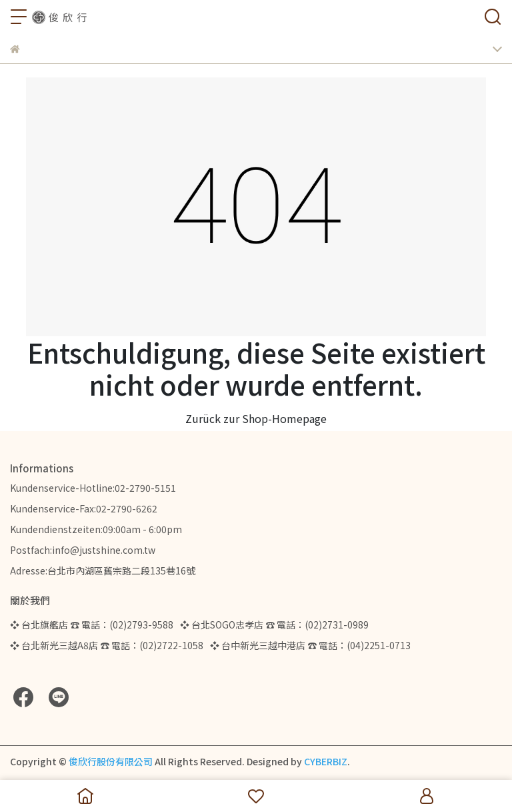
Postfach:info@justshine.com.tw (83, 550)
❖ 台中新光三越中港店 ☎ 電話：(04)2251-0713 (310, 645)
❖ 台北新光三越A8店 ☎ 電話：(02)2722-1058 (107, 645)
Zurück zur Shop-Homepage (256, 418)
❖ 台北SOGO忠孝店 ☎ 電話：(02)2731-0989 (274, 625)
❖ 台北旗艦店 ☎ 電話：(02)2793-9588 (92, 625)
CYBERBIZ (326, 761)
